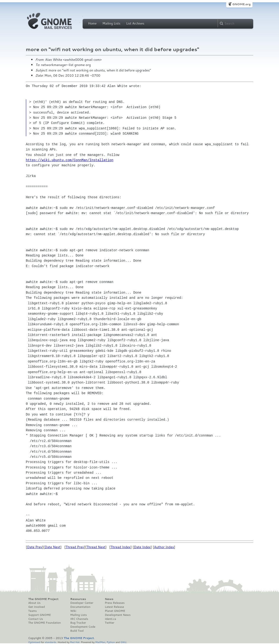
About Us (34, 603)
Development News (118, 615)
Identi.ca (110, 619)
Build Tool (77, 631)
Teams (32, 611)
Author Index (164, 547)
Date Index (142, 547)
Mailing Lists (111, 23)
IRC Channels (79, 619)
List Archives (135, 23)
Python (111, 642)
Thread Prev (75, 547)
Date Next (52, 547)
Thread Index (121, 547)
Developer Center (82, 603)
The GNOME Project (43, 599)
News (109, 599)
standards (50, 642)
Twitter (109, 623)
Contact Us (36, 619)
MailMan (100, 642)
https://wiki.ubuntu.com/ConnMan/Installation (70, 160)
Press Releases (115, 603)
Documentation (80, 607)
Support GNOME (40, 615)
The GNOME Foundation (45, 623)
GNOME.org (241, 4)
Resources (78, 599)
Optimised (34, 642)
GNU (124, 642)
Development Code (83, 627)
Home (92, 23)
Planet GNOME (115, 611)
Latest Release (114, 607)
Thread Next (96, 547)
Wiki (73, 611)
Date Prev (35, 547)
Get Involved (36, 607)
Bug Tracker (78, 623)
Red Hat (75, 642)
